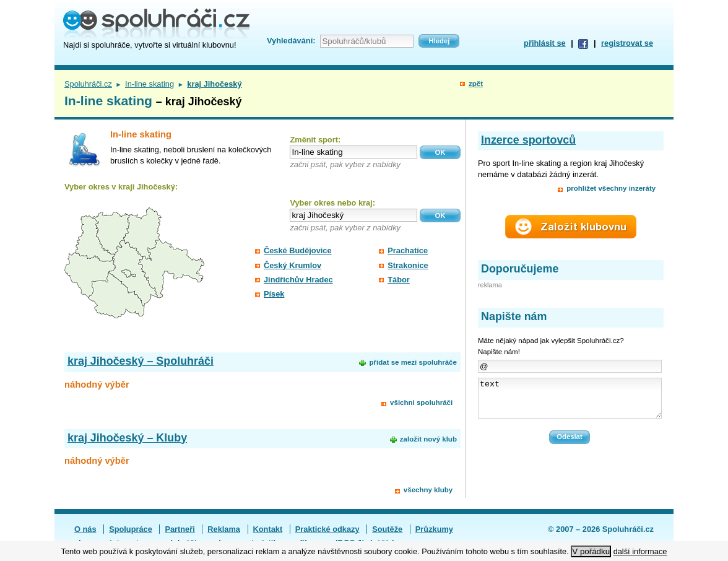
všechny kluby (428, 490)
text (570, 402)
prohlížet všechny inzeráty (611, 188)
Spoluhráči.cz (88, 84)
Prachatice (408, 250)
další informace (640, 551)
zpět (476, 84)
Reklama (224, 529)
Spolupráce (131, 529)
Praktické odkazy (327, 529)
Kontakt (268, 529)
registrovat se (627, 43)
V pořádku (591, 551)
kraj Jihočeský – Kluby (127, 438)
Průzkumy (434, 529)
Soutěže (387, 529)
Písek (274, 294)
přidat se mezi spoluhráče (413, 362)
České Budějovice (298, 250)
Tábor (399, 280)
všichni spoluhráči (421, 402)
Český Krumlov (292, 265)
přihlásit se (545, 43)
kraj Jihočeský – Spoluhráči (141, 361)
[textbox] (353, 152)
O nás (85, 529)
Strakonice (408, 265)
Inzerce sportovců (528, 140)
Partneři (180, 529)
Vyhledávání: (291, 41)
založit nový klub (428, 439)
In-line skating (149, 84)
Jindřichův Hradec (298, 280)
